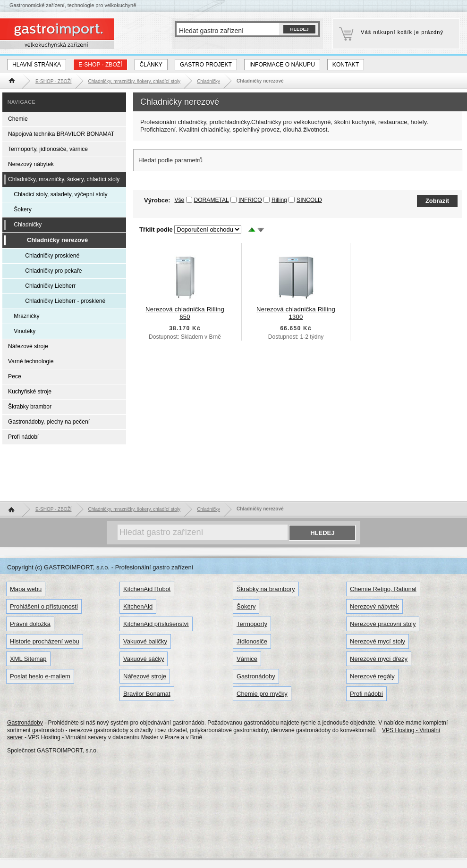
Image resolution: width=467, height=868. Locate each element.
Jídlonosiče (252, 641)
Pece (15, 376)
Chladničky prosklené (52, 256)
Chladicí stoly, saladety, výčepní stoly (60, 194)
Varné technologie (31, 361)
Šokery (23, 209)
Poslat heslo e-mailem (40, 676)
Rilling (279, 200)
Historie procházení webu (45, 641)
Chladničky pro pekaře (53, 271)
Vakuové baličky (145, 641)
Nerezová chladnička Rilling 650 (185, 313)
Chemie (18, 119)
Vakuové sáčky (144, 659)
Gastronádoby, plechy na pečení (49, 422)
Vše (179, 200)
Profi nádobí (23, 437)
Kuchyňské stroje (30, 392)
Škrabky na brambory (266, 589)
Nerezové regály (372, 676)
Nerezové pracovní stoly (383, 624)
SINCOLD (309, 200)
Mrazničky (26, 316)
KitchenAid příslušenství (156, 624)
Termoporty (252, 624)
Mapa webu (26, 589)
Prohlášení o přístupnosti (44, 606)
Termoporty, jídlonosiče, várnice (48, 149)
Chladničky (28, 225)
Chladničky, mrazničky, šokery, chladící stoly (64, 179)
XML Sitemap (28, 659)
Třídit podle (156, 230)
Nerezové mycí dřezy (379, 659)
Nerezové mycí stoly (378, 641)
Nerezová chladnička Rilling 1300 (296, 313)
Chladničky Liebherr (50, 286)
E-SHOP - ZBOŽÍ (100, 65)
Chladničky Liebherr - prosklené (65, 301)
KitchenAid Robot (147, 589)
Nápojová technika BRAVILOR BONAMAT (61, 134)
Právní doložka (30, 624)
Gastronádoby (256, 676)
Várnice (247, 659)
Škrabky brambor (30, 407)
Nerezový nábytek (31, 164)
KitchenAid (138, 606)
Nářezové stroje (28, 346)
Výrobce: (164, 200)
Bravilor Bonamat (147, 694)
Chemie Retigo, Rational (383, 589)
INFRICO (250, 200)
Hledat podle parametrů (170, 160)
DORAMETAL (212, 200)
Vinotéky (25, 331)
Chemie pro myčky (262, 694)
